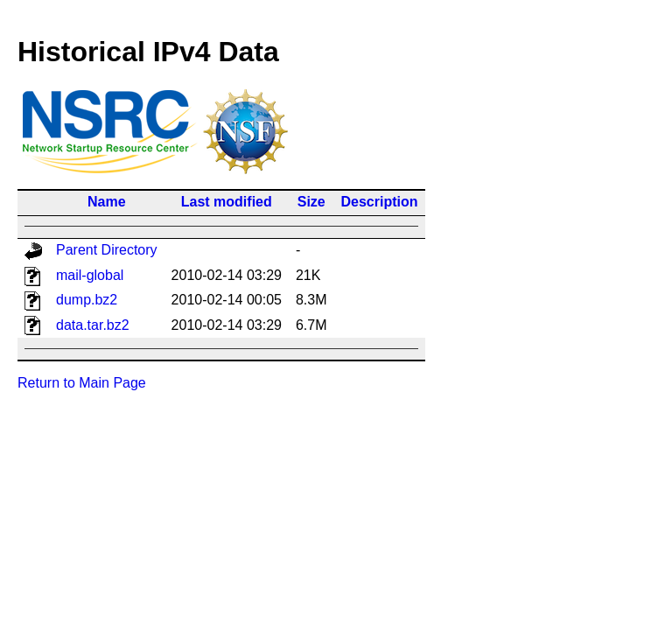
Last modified (227, 202)
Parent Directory (107, 250)
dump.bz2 (87, 300)
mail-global (90, 275)
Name (107, 202)
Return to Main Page (82, 383)
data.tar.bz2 (93, 325)
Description (380, 202)
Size (311, 202)
